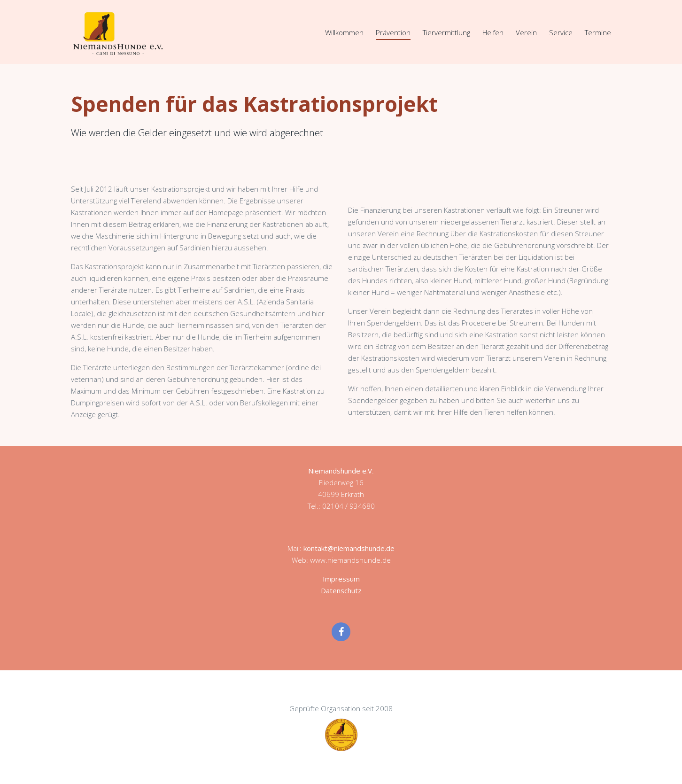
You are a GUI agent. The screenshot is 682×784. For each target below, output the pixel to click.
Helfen (493, 32)
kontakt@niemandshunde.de (349, 548)
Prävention (393, 32)
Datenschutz (341, 590)
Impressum (341, 579)
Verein (526, 32)
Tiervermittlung (446, 32)
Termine (598, 32)
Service (561, 32)
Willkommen (344, 32)
